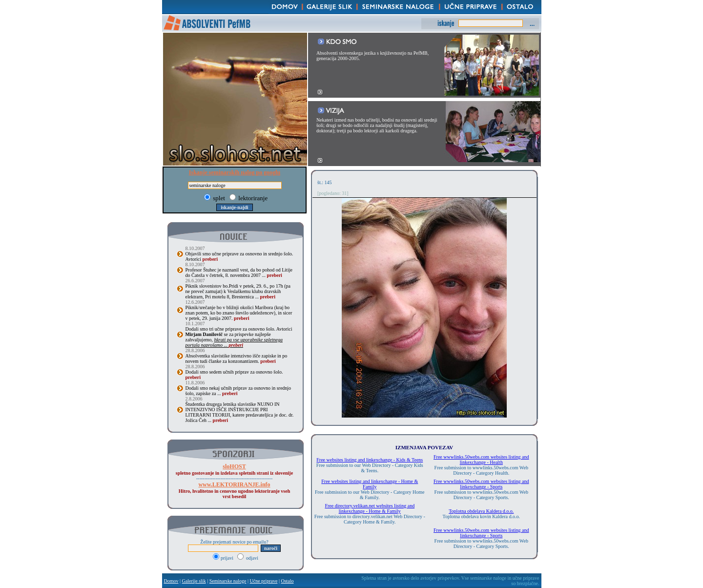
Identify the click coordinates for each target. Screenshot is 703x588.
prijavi (224, 558)
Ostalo (287, 581)
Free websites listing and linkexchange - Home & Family (370, 484)
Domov (171, 581)
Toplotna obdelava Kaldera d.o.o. (481, 511)
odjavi (248, 558)
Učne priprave (264, 581)
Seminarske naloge (228, 581)
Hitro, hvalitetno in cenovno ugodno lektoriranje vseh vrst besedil (234, 491)
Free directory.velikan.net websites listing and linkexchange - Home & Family (370, 508)
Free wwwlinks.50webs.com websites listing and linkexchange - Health (481, 460)
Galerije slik (194, 581)
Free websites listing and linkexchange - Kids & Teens (370, 460)
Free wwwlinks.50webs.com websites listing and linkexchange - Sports (481, 484)
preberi (210, 259)
